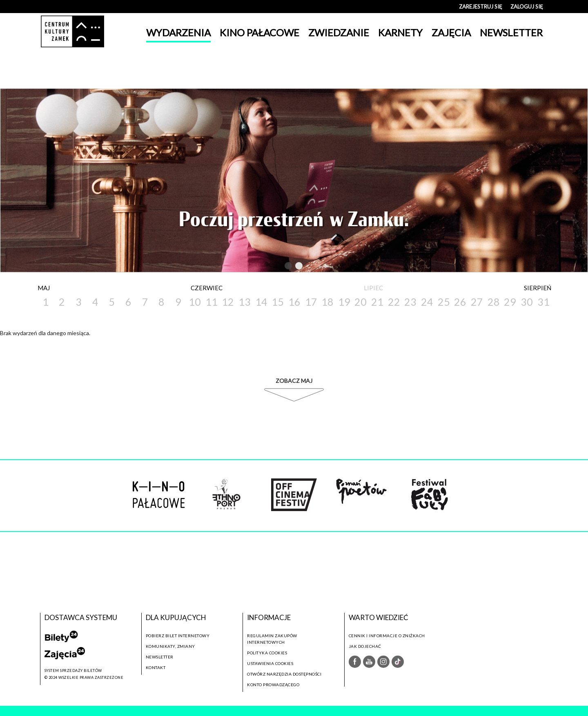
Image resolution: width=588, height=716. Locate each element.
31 (543, 302)
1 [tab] (289, 267)
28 (494, 302)
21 (377, 302)
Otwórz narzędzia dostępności (284, 674)
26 (460, 302)
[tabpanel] (294, 180)
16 (294, 302)
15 (278, 302)
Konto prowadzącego (273, 685)
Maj (44, 288)
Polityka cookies (267, 653)
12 (228, 302)
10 (195, 302)
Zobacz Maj (294, 381)
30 (527, 302)
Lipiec (373, 288)
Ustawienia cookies (270, 663)
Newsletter (160, 657)
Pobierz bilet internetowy (178, 636)
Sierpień (538, 288)
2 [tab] (299, 267)
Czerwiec (207, 288)
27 (477, 302)
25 (444, 302)
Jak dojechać (365, 646)
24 (427, 302)
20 (361, 302)
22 (394, 302)
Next (315, 266)
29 (510, 302)
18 (327, 302)
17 (311, 302)
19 (344, 302)
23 (410, 302)
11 (212, 302)
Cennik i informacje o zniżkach (387, 636)
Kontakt (156, 667)
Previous (272, 266)
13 (245, 302)
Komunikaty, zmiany (170, 646)
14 (261, 302)
